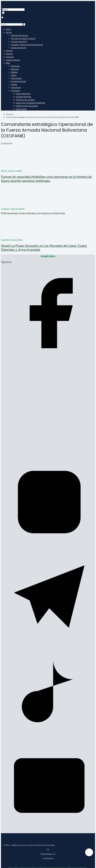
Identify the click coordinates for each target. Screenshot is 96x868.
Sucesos (10, 57)
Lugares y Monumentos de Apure (27, 45)
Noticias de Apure (19, 35)
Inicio (8, 29)
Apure (9, 32)
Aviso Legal (21, 109)
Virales (14, 84)
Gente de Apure (19, 48)
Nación (9, 51)
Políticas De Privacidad (27, 106)
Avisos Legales (13, 60)
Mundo (9, 54)
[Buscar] (3, 13)
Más (8, 63)
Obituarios (16, 88)
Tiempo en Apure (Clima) (23, 39)
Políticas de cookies (25, 100)
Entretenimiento (19, 81)
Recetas (15, 69)
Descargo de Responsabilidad (30, 103)
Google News (48, 256)
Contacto (15, 91)
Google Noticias (23, 97)
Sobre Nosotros (23, 94)
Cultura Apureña (19, 42)
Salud (14, 75)
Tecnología (16, 78)
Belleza (14, 72)
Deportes (15, 66)
